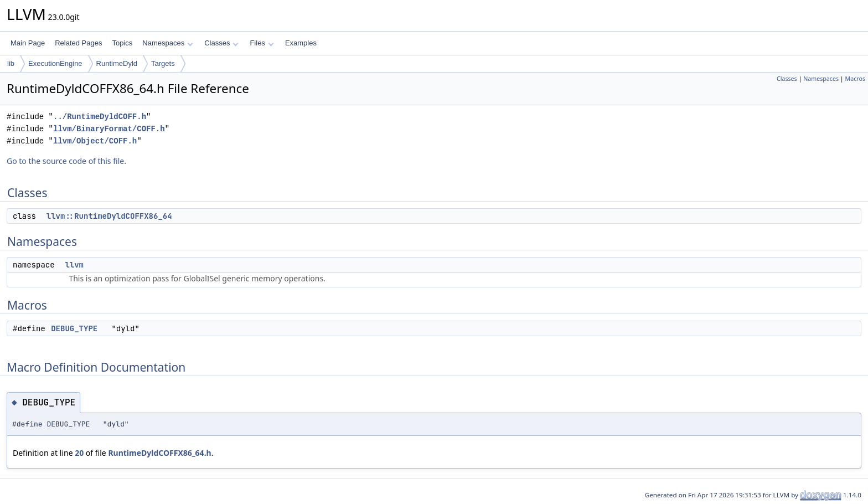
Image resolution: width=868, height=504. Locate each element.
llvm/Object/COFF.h (95, 141)
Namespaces (167, 43)
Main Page (28, 43)
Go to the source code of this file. (66, 161)
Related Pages (78, 43)
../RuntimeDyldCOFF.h (100, 117)
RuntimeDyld (117, 63)
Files (262, 43)
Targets (163, 63)
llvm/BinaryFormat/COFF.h (109, 129)
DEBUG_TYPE (74, 328)
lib (11, 63)
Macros (856, 79)
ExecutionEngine (55, 63)
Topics (122, 43)
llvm (74, 265)
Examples (301, 43)
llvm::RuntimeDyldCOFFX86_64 (109, 216)
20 (79, 453)
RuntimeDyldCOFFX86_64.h (159, 453)
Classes (221, 43)
